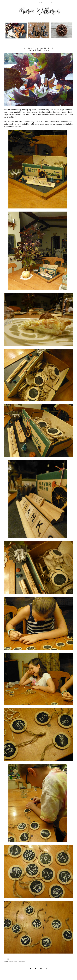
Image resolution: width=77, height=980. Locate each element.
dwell (23, 961)
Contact (55, 3)
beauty (11, 961)
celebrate (17, 961)
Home (20, 3)
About (30, 3)
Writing (42, 3)
